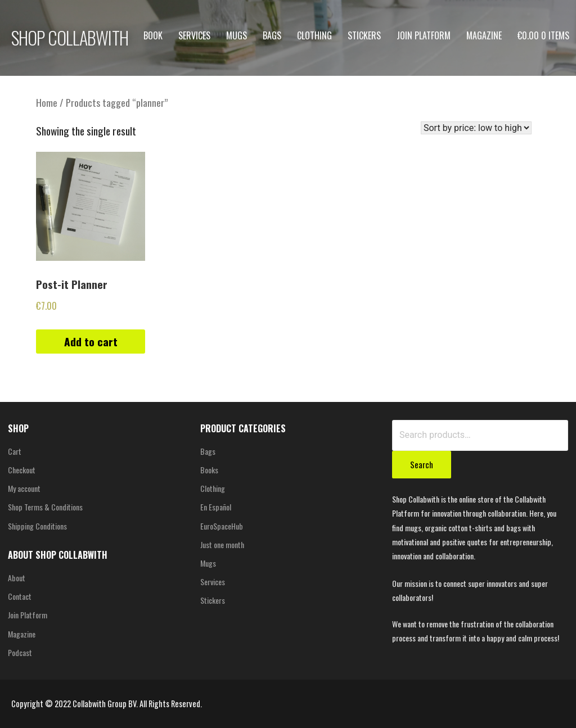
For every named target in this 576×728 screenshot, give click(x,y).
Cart (15, 451)
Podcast (20, 652)
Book (153, 35)
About (17, 578)
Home (47, 102)
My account (24, 488)
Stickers (364, 35)
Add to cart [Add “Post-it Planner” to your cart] (91, 342)
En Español (216, 507)
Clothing (314, 35)
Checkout (22, 470)
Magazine (484, 35)
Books (209, 470)
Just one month (222, 544)
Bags (272, 35)
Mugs (237, 35)
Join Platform (424, 35)
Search (422, 464)
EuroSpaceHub (222, 526)
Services (194, 35)
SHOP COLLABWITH (70, 37)
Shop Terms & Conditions (45, 507)
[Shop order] (476, 128)
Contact (20, 596)
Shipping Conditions (37, 526)
